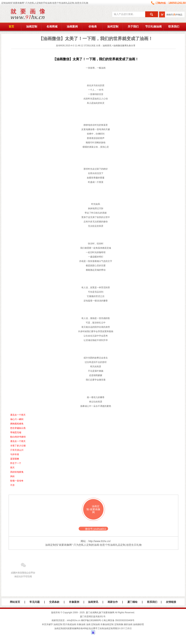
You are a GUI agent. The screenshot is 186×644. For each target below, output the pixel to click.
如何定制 (113, 27)
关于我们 (133, 27)
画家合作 (113, 602)
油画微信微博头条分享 (124, 46)
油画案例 (72, 27)
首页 (11, 27)
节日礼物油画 (153, 27)
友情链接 (171, 602)
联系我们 (174, 27)
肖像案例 (74, 602)
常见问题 (35, 602)
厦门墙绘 (132, 602)
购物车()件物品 (174, 15)
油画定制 (32, 27)
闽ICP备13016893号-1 (92, 620)
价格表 (93, 27)
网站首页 (15, 602)
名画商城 (52, 27)
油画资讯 (107, 46)
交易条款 (54, 602)
